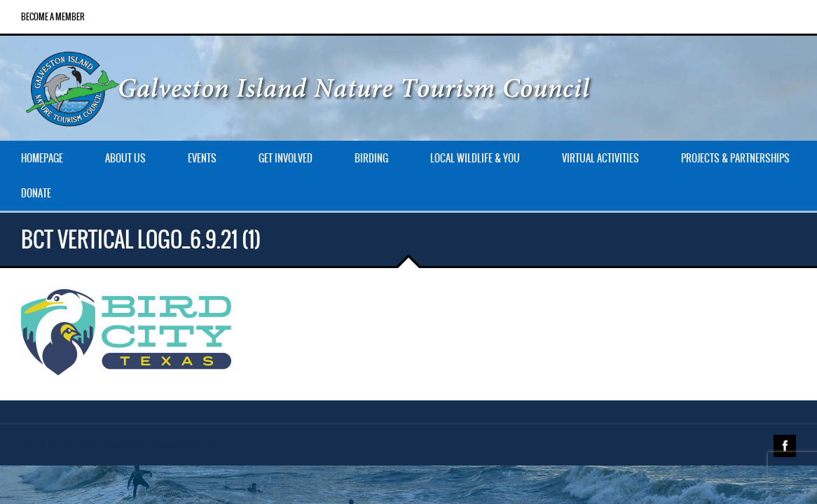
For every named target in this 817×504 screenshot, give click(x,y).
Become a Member (53, 17)
